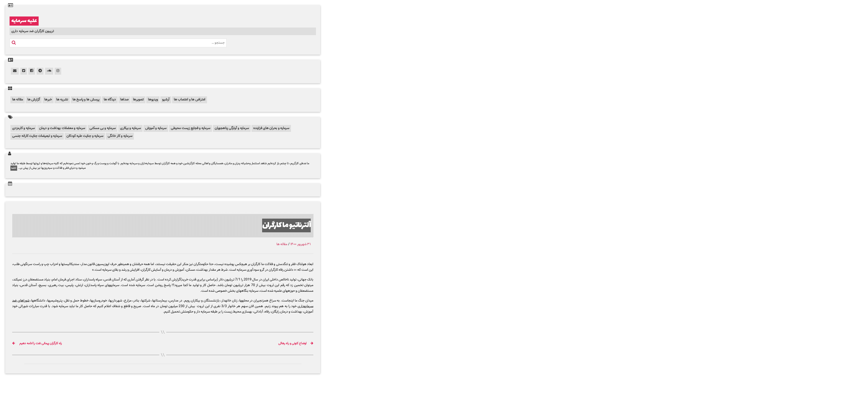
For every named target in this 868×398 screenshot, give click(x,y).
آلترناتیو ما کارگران (286, 225)
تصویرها (138, 100)
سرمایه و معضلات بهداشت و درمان (62, 128)
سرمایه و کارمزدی (23, 128)
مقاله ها (18, 100)
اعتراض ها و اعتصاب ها (190, 100)
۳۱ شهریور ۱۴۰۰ (301, 244)
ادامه (14, 168)
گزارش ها (34, 100)
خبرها (48, 100)
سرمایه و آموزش (156, 128)
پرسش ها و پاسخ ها (86, 100)
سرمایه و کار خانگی (120, 136)
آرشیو (166, 100)
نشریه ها (62, 100)
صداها (124, 100)
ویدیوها (153, 100)
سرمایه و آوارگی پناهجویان (232, 128)
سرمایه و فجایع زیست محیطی (191, 128)
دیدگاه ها (110, 100)
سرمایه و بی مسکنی (103, 128)
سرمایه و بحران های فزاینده (271, 128)
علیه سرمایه (24, 21)
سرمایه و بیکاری (130, 128)
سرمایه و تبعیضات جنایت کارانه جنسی (37, 136)
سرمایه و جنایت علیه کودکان (85, 136)
